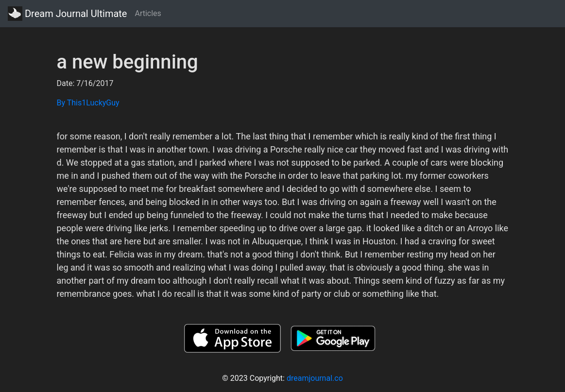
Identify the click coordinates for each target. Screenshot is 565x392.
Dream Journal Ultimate (67, 14)
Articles (148, 13)
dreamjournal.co (315, 378)
